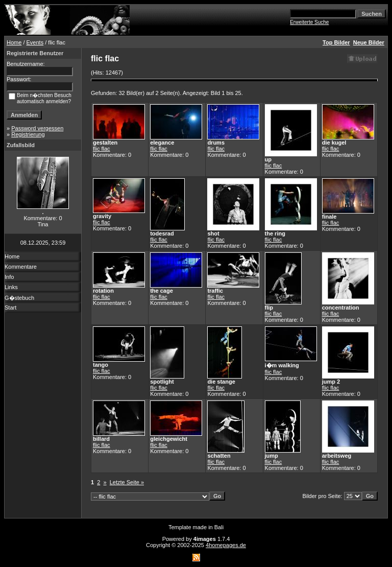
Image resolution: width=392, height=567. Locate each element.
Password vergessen (37, 128)
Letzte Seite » (127, 482)
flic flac (102, 149)
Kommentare (21, 267)
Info (9, 277)
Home (14, 42)
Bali (219, 527)
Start (10, 308)
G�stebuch (19, 298)
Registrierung (28, 134)
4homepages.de (226, 545)
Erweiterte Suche (309, 22)
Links (11, 287)
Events (35, 42)
